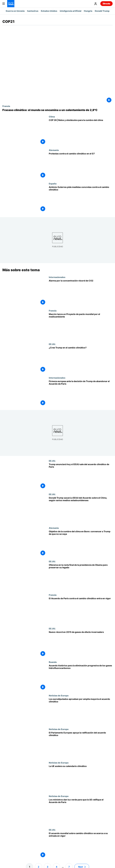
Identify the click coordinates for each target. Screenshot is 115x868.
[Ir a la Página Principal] (11, 4)
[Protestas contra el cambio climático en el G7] (81, 166)
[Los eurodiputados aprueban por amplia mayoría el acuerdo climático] (81, 711)
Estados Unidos (49, 11)
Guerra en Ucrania (15, 11)
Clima (52, 117)
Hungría (88, 11)
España (53, 184)
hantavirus (33, 11)
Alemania (54, 150)
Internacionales (57, 277)
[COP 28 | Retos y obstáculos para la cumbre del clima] (81, 132)
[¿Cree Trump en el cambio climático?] (81, 360)
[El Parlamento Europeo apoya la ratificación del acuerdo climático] (81, 744)
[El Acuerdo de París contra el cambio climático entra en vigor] (81, 610)
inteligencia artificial (71, 11)
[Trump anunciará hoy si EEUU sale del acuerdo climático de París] (81, 476)
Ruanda (53, 662)
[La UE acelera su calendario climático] (81, 778)
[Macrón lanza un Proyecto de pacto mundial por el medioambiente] (81, 326)
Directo (106, 4)
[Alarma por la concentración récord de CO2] (81, 293)
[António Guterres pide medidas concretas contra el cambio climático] (81, 199)
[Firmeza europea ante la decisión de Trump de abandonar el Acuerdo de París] (81, 393)
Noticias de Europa (59, 695)
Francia (6, 106)
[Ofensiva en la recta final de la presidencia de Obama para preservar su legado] (81, 577)
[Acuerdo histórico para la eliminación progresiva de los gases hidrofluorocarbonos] (81, 678)
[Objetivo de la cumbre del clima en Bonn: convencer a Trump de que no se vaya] (81, 543)
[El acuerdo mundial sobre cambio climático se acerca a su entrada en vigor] (81, 845)
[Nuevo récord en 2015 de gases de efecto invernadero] (81, 644)
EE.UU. (52, 344)
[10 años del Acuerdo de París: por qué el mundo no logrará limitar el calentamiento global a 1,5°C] (57, 110)
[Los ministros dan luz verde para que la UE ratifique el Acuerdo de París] (81, 812)
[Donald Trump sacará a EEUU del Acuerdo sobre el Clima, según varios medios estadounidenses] (81, 510)
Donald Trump (102, 11)
